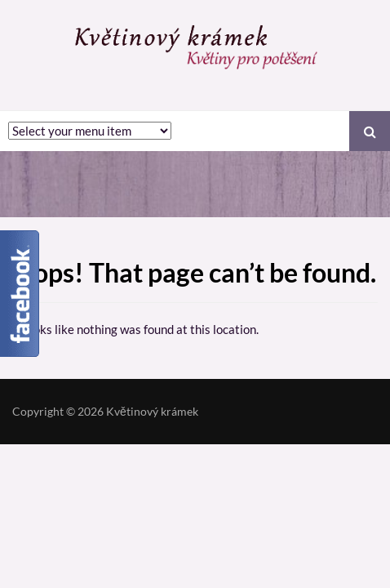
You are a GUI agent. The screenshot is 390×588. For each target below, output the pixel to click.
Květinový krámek (152, 411)
